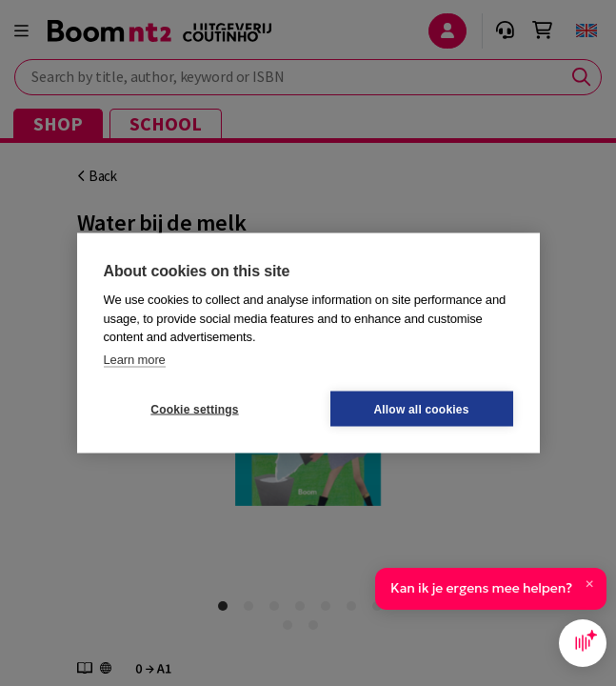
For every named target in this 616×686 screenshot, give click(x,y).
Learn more (135, 359)
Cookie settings (194, 409)
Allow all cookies (421, 409)
